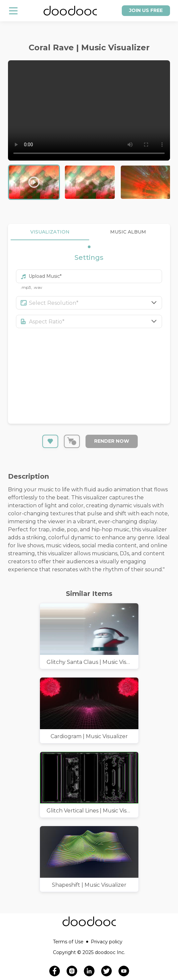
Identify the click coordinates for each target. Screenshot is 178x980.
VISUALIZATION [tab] (50, 232)
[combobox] (96, 303)
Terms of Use (71, 942)
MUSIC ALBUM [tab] (128, 232)
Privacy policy (107, 942)
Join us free (146, 10)
